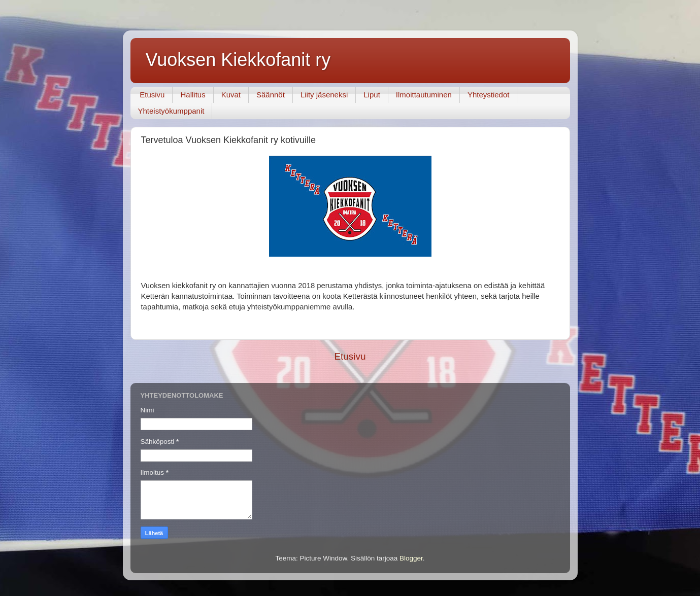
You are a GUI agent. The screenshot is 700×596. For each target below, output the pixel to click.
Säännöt (271, 95)
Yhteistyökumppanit (171, 111)
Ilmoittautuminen (424, 95)
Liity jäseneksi (324, 95)
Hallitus (193, 95)
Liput (372, 95)
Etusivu (152, 95)
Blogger (411, 558)
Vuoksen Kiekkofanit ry (238, 60)
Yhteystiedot (489, 95)
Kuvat (231, 95)
